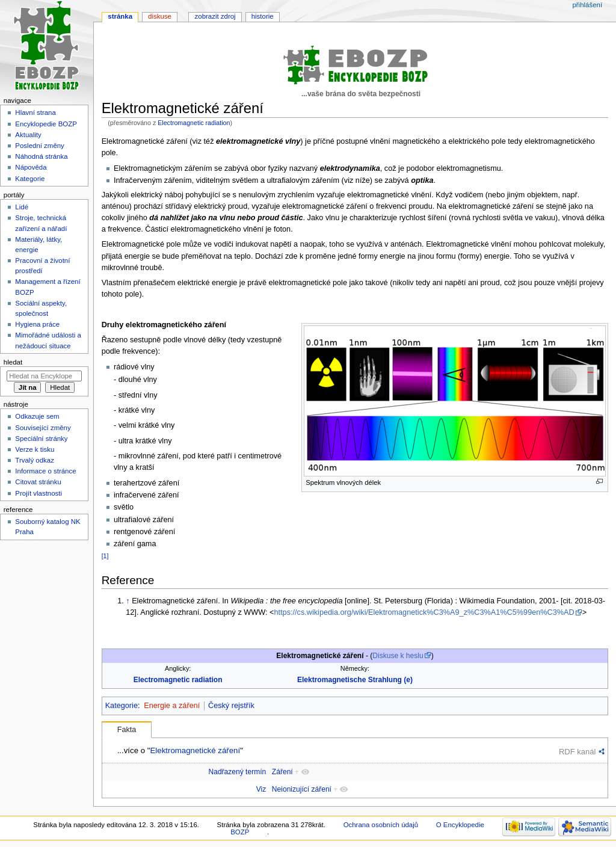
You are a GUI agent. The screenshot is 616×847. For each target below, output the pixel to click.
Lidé (22, 207)
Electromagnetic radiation (194, 123)
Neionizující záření (302, 789)
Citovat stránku (38, 482)
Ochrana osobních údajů (381, 825)
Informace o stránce (45, 471)
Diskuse (160, 16)
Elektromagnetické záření (195, 750)
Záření (282, 772)
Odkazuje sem (37, 416)
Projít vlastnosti (38, 493)
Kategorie (122, 706)
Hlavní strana (35, 112)
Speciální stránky (41, 439)
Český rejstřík (231, 706)
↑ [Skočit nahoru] (128, 601)
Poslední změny (40, 146)
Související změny (43, 428)
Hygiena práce (37, 324)
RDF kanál (577, 752)
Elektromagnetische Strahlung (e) (355, 680)
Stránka (120, 16)
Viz (261, 789)
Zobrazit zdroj (215, 16)
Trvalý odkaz (35, 460)
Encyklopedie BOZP (46, 124)
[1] (105, 556)
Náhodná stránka (41, 156)
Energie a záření (172, 706)
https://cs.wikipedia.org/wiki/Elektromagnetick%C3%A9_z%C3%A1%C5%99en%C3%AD (424, 612)
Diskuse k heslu (398, 656)
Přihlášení (587, 5)
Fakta (127, 730)
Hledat (13, 362)
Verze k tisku (35, 449)
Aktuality (28, 135)
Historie (263, 16)
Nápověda (31, 167)
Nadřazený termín (237, 772)
